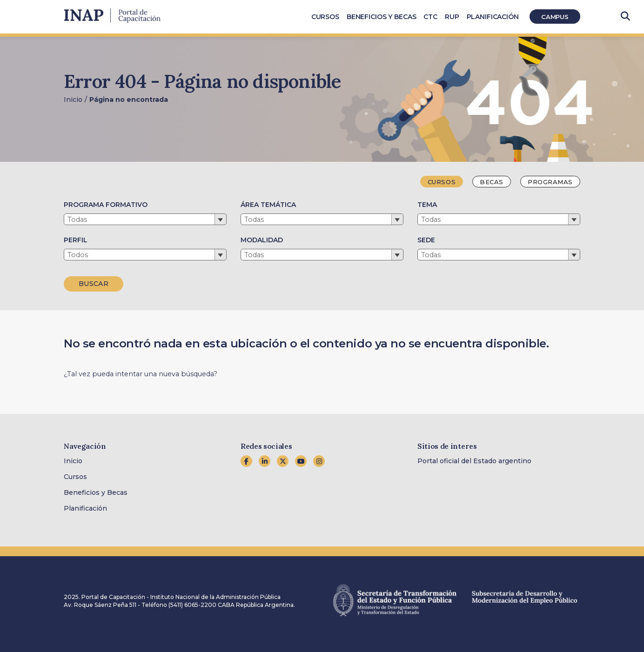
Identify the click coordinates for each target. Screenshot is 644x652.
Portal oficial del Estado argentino (474, 461)
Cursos (75, 477)
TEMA (427, 205)
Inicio (73, 100)
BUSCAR (94, 284)
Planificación (85, 508)
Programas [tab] (550, 182)
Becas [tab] (492, 182)
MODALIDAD (262, 240)
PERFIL (76, 240)
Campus (555, 17)
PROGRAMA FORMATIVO (106, 205)
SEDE (426, 240)
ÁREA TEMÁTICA (268, 205)
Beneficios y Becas (96, 492)
